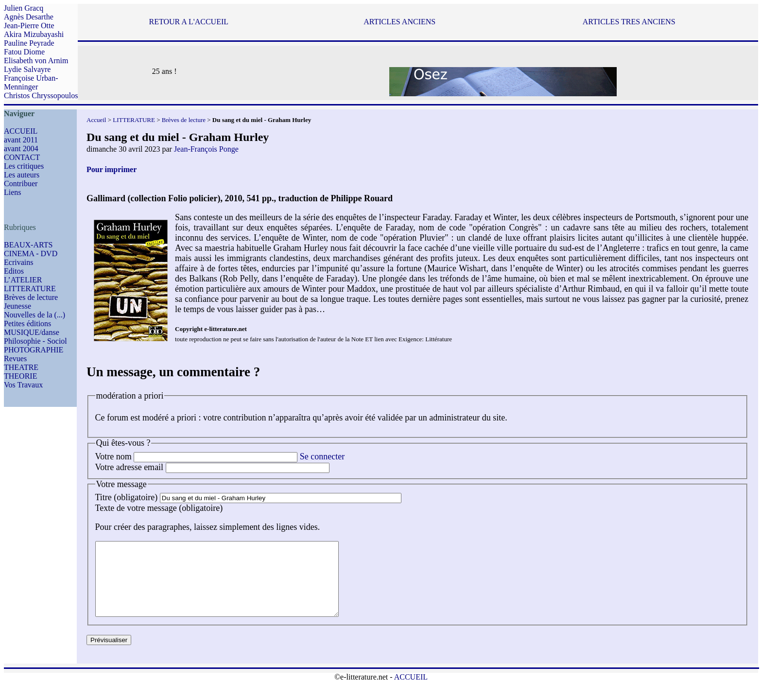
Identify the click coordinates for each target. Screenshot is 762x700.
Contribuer (21, 184)
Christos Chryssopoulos (41, 96)
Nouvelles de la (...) (35, 315)
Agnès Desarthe (29, 17)
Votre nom (113, 456)
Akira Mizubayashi (34, 34)
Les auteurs (22, 175)
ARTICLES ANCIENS (399, 22)
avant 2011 (21, 140)
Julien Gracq (24, 8)
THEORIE (20, 376)
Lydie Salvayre (27, 69)
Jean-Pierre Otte (29, 26)
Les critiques (24, 166)
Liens (13, 192)
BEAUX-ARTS (28, 245)
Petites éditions (27, 324)
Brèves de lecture (31, 297)
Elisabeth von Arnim (36, 61)
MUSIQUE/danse (32, 332)
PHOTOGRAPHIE (34, 350)
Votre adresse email (130, 467)
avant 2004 (21, 149)
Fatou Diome (24, 52)
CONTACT (22, 157)
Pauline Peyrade (29, 43)
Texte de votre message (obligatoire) (159, 508)
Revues (15, 359)
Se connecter (322, 456)
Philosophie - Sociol (35, 341)
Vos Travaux (23, 385)
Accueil (96, 120)
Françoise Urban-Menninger (31, 82)
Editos (14, 271)
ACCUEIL (21, 131)
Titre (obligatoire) (127, 497)
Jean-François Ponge (206, 149)
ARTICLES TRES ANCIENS (629, 22)
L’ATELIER (23, 280)
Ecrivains (18, 262)
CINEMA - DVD (31, 254)
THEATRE (21, 367)
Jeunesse (17, 306)
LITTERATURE (30, 289)
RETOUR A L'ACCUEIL (189, 22)
